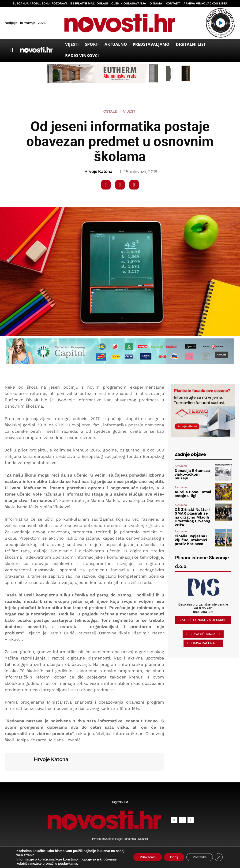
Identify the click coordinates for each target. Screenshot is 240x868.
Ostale (110, 112)
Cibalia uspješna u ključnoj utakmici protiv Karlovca (189, 537)
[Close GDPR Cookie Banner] (218, 857)
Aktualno (181, 468)
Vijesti (130, 112)
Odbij (171, 857)
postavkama (68, 864)
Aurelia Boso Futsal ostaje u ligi (190, 494)
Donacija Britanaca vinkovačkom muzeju (191, 474)
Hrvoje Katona (98, 171)
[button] (12, 50)
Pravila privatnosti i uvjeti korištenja (114, 839)
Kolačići (143, 839)
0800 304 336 (203, 609)
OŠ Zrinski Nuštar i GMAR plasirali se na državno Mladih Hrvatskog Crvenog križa (191, 516)
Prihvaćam (142, 857)
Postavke (198, 857)
